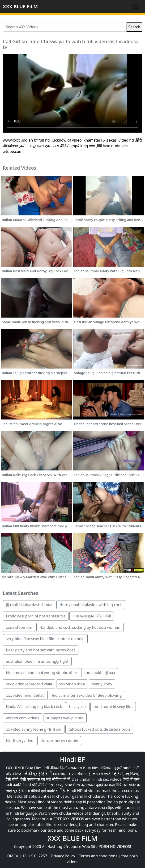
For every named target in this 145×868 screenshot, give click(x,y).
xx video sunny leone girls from (34, 729)
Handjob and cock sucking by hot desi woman (80, 627)
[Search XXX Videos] (65, 27)
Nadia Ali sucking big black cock (34, 707)
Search (134, 27)
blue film (91, 768)
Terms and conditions (98, 856)
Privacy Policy (63, 856)
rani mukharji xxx (100, 673)
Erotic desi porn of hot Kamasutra (36, 616)
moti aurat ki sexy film (113, 707)
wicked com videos (23, 718)
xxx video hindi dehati (25, 695)
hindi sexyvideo (20, 741)
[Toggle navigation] (136, 7)
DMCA (13, 856)
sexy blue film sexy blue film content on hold (45, 639)
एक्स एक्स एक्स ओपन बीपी (92, 616)
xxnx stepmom (19, 627)
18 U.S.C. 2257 (35, 856)
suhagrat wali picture (65, 718)
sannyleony (102, 684)
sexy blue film (68, 785)
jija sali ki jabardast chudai (29, 605)
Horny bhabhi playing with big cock (91, 605)
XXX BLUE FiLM (20, 6)
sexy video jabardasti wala (29, 684)
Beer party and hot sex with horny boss (41, 650)
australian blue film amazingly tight (37, 661)
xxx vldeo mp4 (72, 684)
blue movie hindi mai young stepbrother (42, 673)
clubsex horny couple (59, 741)
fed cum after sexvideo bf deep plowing (87, 695)
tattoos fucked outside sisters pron (99, 729)
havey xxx (78, 707)
